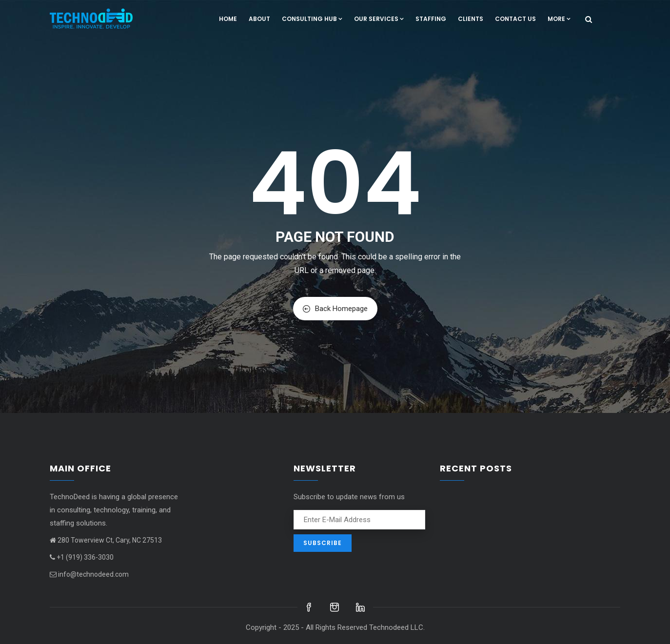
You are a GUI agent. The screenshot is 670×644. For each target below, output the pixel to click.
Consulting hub (312, 19)
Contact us (515, 19)
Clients (471, 19)
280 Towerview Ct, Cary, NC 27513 (106, 540)
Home (228, 19)
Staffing (431, 19)
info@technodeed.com (89, 574)
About (259, 19)
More (559, 19)
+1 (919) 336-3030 (82, 557)
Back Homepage (335, 309)
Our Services (379, 19)
